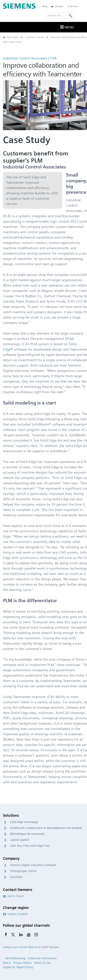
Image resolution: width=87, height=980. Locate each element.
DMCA (7, 963)
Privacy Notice (22, 963)
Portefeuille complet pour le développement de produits (46, 828)
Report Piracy (25, 967)
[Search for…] (61, 15)
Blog (45, 6)
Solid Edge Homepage (24, 822)
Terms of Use (42, 963)
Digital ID (9, 967)
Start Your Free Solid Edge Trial (30, 846)
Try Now (72, 6)
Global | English (15, 914)
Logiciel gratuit (20, 840)
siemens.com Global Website (20, 947)
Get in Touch (14, 896)
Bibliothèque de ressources (27, 834)
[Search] (71, 15)
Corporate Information (42, 958)
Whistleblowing (15, 958)
